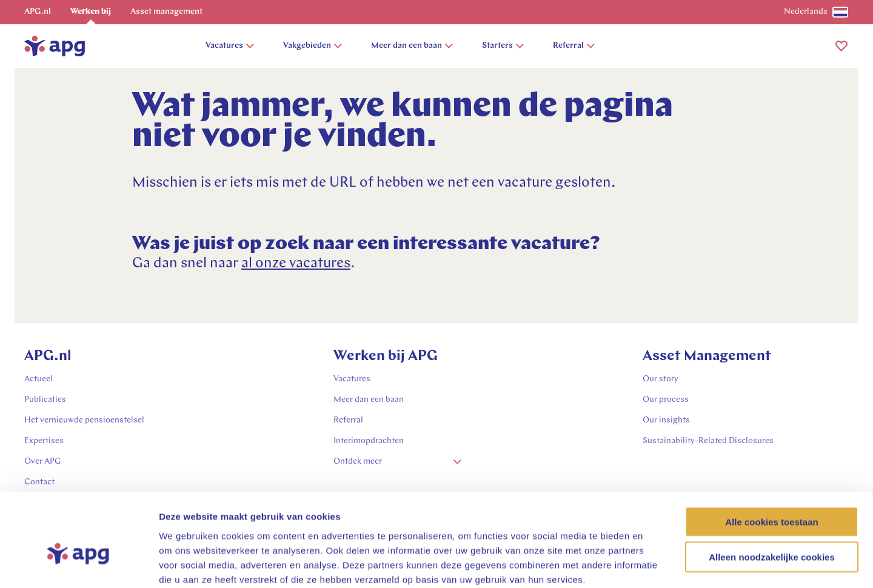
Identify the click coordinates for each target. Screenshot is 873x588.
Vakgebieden (313, 46)
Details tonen (655, 564)
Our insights (666, 420)
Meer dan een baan (412, 46)
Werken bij (91, 12)
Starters (503, 46)
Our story (661, 379)
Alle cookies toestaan (771, 457)
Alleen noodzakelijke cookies (772, 493)
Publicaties (45, 400)
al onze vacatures (296, 264)
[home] (55, 46)
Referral (574, 46)
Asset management (166, 12)
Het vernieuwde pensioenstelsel (84, 420)
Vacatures (230, 46)
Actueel (38, 379)
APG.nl (38, 12)
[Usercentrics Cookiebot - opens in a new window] (79, 564)
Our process (666, 400)
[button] (841, 46)
